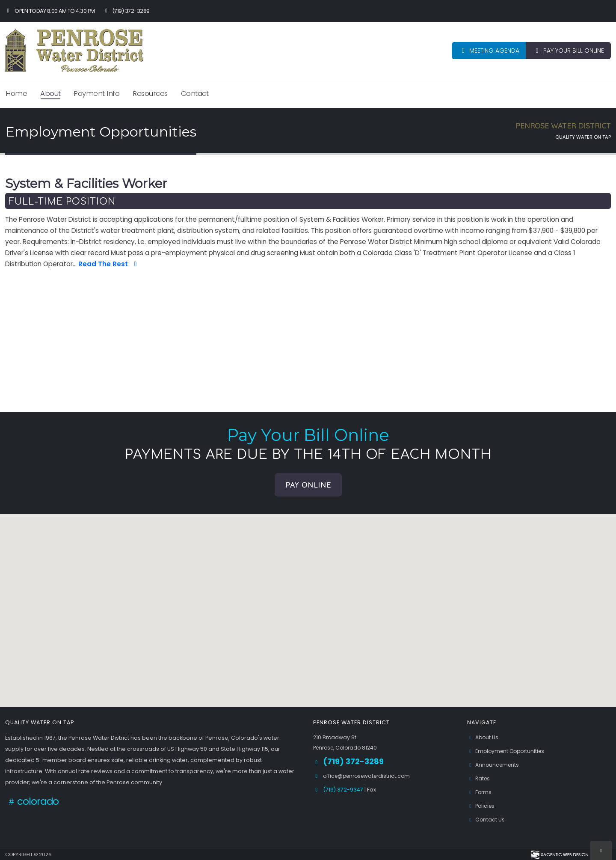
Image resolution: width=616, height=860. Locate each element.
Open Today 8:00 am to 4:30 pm (50, 11)
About (50, 93)
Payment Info (96, 93)
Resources (150, 93)
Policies (482, 806)
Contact (195, 93)
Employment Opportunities (508, 751)
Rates (479, 778)
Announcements (494, 765)
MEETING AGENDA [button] (489, 51)
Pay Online (308, 485)
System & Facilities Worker (86, 184)
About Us (483, 737)
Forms (480, 792)
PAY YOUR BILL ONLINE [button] (568, 51)
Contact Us (486, 820)
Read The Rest (109, 264)
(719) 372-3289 (126, 11)
